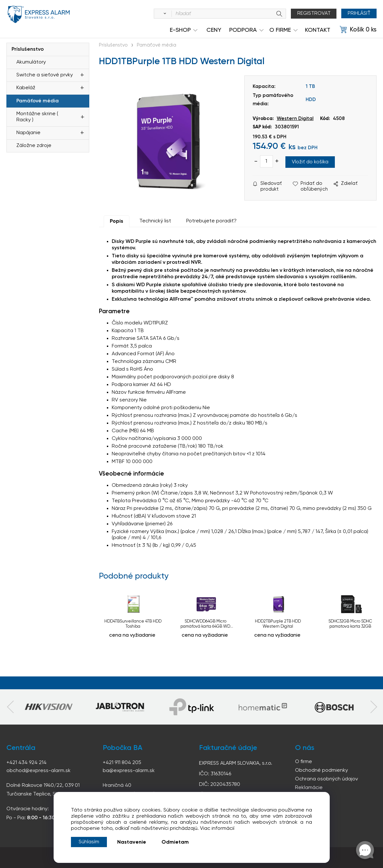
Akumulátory (31, 62)
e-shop (180, 30)
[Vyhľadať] (163, 14)
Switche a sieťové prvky (45, 75)
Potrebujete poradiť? (211, 221)
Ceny (214, 30)
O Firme (280, 30)
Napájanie (28, 133)
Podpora (243, 30)
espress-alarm (39, 15)
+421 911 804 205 (122, 763)
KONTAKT (318, 30)
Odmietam (175, 842)
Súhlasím (89, 842)
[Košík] (358, 30)
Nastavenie (132, 842)
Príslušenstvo (28, 49)
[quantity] (266, 161)
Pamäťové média (38, 101)
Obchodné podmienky (322, 770)
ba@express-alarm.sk (129, 771)
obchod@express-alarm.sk (39, 771)
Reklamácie (309, 788)
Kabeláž (26, 88)
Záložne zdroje (34, 146)
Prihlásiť (359, 13)
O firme (304, 762)
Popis (117, 221)
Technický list (155, 221)
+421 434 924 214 (26, 763)
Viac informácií (217, 829)
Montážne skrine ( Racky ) (37, 117)
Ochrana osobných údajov (326, 779)
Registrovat (314, 13)
